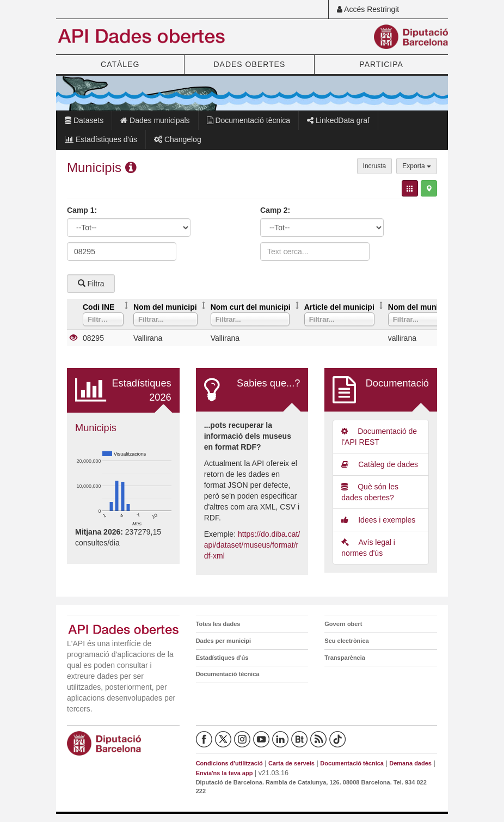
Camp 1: (82, 210)
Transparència (345, 658)
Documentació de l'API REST (379, 437)
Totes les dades (218, 624)
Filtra (91, 284)
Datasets (84, 120)
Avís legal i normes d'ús (368, 548)
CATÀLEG (120, 64)
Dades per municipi (223, 641)
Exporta (417, 166)
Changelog (178, 139)
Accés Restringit (368, 9)
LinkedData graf (338, 120)
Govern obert (343, 624)
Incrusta (375, 166)
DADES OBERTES (249, 64)
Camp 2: (275, 210)
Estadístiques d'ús (101, 139)
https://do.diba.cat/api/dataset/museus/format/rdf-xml (252, 545)
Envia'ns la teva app (225, 773)
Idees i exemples (378, 520)
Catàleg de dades (380, 464)
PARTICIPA (381, 64)
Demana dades (410, 763)
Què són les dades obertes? (370, 492)
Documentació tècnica (249, 120)
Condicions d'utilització (229, 763)
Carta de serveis (291, 763)
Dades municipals (155, 120)
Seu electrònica (346, 641)
